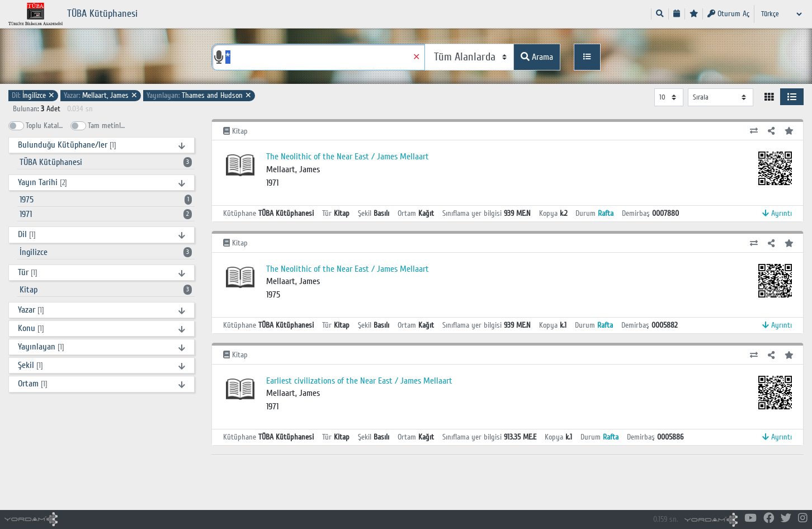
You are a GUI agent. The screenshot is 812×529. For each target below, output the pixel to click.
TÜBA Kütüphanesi (106, 162)
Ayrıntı (777, 213)
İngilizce (33, 95)
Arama (537, 57)
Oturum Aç (728, 14)
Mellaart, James (101, 95)
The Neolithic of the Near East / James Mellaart (348, 157)
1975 (106, 200)
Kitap (106, 290)
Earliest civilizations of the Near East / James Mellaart (359, 381)
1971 (106, 214)
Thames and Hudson (199, 95)
